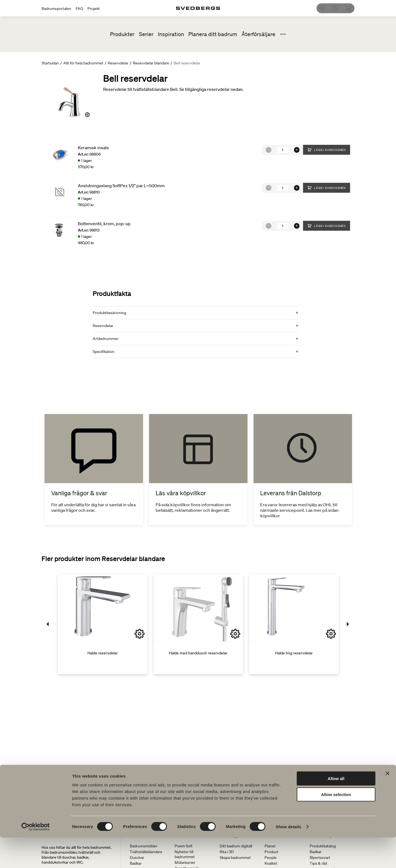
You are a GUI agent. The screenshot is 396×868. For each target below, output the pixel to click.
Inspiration (171, 34)
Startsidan (50, 63)
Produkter (122, 34)
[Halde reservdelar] (103, 624)
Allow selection (336, 825)
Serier (146, 34)
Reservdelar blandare (151, 63)
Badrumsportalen (56, 9)
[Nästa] (348, 624)
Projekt (94, 9)
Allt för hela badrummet (83, 63)
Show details (289, 857)
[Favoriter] (338, 8)
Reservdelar (118, 63)
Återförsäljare (258, 34)
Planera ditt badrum (213, 34)
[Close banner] (387, 804)
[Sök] (325, 8)
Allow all (336, 809)
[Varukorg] (351, 8)
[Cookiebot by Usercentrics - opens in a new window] (36, 857)
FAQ (79, 9)
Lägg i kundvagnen (327, 150)
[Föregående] (48, 624)
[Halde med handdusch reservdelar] (198, 624)
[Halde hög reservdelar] (294, 624)
